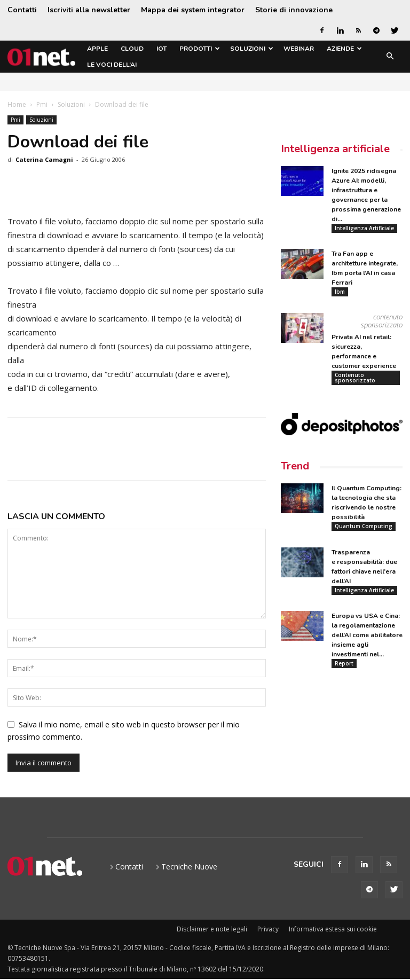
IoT (161, 49)
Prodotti (200, 49)
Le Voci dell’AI (112, 65)
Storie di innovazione (294, 10)
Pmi (42, 104)
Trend (295, 467)
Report (344, 665)
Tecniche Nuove (189, 867)
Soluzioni (252, 49)
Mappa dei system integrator (193, 10)
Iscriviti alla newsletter (89, 10)
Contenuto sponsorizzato (355, 378)
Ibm (340, 292)
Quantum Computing (364, 527)
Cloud (132, 49)
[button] (390, 57)
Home (17, 104)
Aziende (344, 49)
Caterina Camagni (44, 159)
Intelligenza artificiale (335, 149)
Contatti (22, 10)
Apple (97, 49)
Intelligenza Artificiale (364, 228)
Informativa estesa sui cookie (333, 929)
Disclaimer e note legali (212, 929)
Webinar (299, 49)
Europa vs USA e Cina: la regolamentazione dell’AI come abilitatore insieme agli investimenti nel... (367, 637)
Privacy (268, 929)
